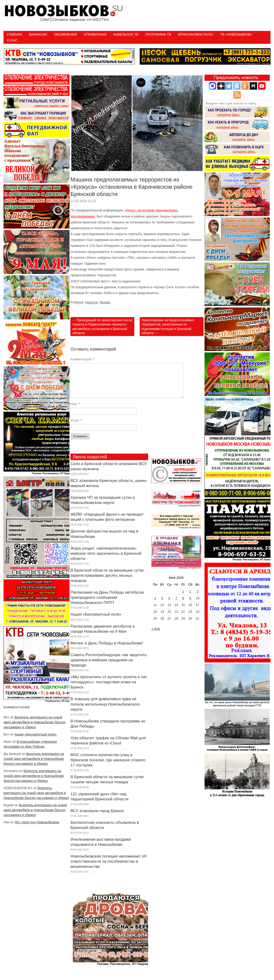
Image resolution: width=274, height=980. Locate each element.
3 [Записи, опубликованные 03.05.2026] (197, 591)
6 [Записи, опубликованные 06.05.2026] (169, 598)
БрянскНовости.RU (196, 34)
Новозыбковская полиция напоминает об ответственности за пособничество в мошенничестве (108, 861)
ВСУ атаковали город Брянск (97, 811)
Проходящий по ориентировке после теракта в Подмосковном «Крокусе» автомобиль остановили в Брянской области (102, 327)
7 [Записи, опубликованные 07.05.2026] (176, 598)
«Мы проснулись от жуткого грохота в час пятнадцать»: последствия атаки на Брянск (109, 682)
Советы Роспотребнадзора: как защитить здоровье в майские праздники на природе (109, 660)
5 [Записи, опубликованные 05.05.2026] (162, 598)
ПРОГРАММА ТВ (158, 34)
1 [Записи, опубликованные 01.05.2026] (183, 591)
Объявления (65, 34)
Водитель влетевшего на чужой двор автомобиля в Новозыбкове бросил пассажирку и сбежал (35, 722)
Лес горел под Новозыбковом (37, 822)
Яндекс (105, 302)
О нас (12, 40)
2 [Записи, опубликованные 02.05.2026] (190, 591)
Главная (15, 34)
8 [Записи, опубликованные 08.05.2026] (183, 598)
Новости (91, 302)
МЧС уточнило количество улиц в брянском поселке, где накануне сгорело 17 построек (108, 760)
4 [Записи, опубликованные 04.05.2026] (155, 598)
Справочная (95, 34)
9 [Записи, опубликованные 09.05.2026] (190, 598)
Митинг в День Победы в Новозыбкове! (107, 643)
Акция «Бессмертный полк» (36, 734)
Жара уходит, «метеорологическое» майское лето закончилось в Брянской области (106, 553)
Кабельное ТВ (126, 34)
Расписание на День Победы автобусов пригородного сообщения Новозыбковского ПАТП (107, 597)
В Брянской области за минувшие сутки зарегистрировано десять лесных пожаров (107, 575)
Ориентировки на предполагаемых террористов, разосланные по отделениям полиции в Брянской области (168, 327)
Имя (75, 404)
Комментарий (82, 359)
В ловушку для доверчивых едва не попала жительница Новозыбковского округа (105, 704)
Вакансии (38, 34)
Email (76, 420)
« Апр (156, 629)
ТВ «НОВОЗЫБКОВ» (236, 34)
